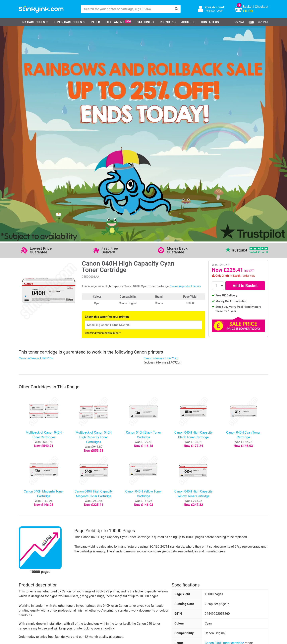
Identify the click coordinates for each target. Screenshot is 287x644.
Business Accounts (149, 584)
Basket (248, 7)
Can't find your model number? (103, 121)
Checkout (262, 7)
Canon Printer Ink (36, 584)
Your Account (214, 7)
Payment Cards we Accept (154, 596)
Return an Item (69, 590)
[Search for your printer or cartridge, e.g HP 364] (127, 9)
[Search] (177, 9)
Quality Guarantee (113, 590)
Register (210, 11)
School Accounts (147, 590)
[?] (228, 392)
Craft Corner (68, 601)
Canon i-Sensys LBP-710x (36, 147)
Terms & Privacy (112, 596)
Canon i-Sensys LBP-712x (161, 147)
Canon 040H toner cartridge (224, 431)
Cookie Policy (110, 601)
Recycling (168, 22)
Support (106, 578)
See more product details (185, 74)
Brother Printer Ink (36, 596)
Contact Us (210, 22)
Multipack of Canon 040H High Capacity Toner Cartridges (94, 225)
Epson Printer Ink (36, 590)
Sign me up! (198, 585)
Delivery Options (147, 578)
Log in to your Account (75, 578)
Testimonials (110, 584)
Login (220, 11)
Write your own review (39, 507)
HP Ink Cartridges (36, 578)
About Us (188, 22)
